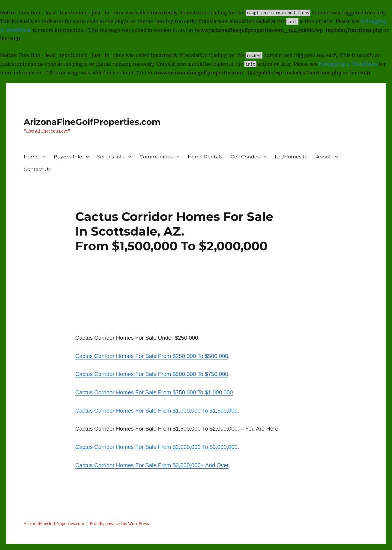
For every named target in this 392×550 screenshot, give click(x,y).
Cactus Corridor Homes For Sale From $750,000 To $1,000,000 (154, 392)
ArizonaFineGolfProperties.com (92, 122)
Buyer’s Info (68, 157)
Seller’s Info (111, 157)
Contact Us (37, 169)
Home (31, 157)
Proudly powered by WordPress (119, 524)
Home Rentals (205, 157)
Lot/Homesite (291, 157)
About (324, 157)
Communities (156, 157)
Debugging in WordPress (348, 64)
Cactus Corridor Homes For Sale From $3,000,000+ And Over (152, 465)
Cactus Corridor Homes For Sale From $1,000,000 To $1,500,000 (156, 411)
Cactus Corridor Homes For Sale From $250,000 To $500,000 (152, 356)
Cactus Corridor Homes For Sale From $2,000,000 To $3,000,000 (156, 447)
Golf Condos (245, 157)
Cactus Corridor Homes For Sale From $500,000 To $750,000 (152, 374)
